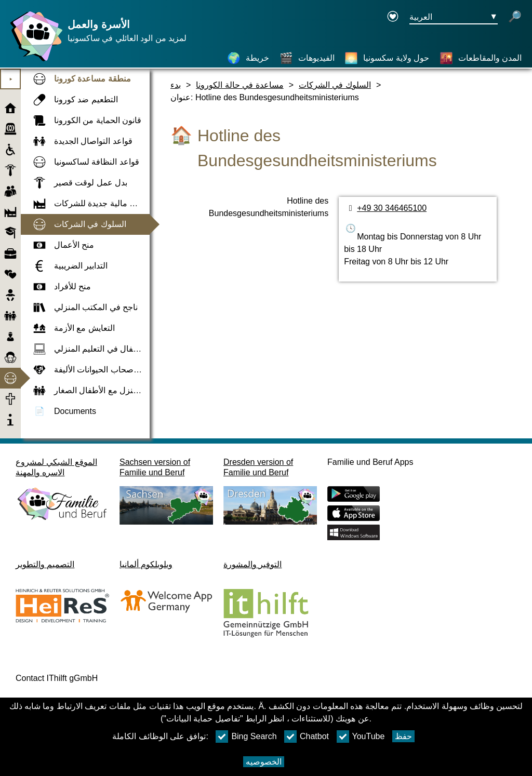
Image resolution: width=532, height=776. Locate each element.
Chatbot (307, 737)
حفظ (403, 736)
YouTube (361, 737)
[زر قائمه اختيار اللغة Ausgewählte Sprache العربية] (454, 17)
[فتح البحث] (515, 17)
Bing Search (246, 737)
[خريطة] (248, 58)
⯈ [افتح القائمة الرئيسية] (11, 79)
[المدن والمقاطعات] (481, 58)
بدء (176, 85)
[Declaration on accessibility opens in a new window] (393, 17)
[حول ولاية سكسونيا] (387, 58)
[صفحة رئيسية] (34, 61)
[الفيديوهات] (307, 58)
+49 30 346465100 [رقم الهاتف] (392, 208)
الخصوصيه (264, 762)
